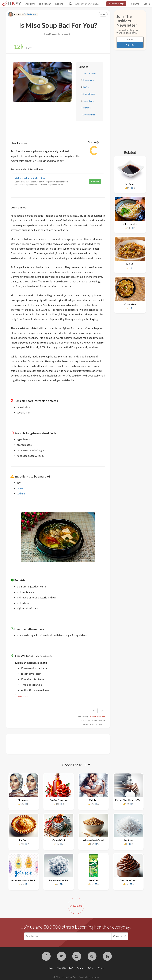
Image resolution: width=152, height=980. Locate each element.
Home (51, 968)
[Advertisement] (65, 744)
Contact (81, 968)
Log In (147, 4)
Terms (101, 968)
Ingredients (89, 101)
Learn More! (23, 697)
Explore (60, 4)
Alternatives (89, 115)
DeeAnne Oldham (97, 717)
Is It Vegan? (45, 4)
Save (103, 14)
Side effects (89, 94)
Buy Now (95, 181)
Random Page (116, 4)
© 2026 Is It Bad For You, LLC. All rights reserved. (76, 977)
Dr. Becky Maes (31, 14)
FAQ (71, 968)
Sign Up (135, 4)
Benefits (87, 108)
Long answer (89, 80)
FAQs (86, 87)
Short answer (90, 73)
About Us (30, 4)
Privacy (91, 968)
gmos (20, 488)
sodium (21, 493)
